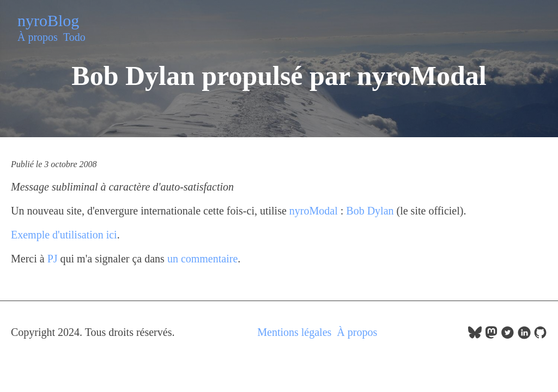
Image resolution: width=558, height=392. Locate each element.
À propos (38, 37)
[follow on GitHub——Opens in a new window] (540, 335)
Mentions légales (294, 332)
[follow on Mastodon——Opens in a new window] (491, 335)
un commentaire (202, 259)
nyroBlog (48, 20)
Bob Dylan (370, 211)
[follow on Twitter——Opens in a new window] (508, 335)
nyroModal (314, 211)
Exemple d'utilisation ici (64, 235)
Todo (74, 37)
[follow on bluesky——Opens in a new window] (475, 335)
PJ (53, 259)
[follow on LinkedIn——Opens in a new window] (524, 335)
